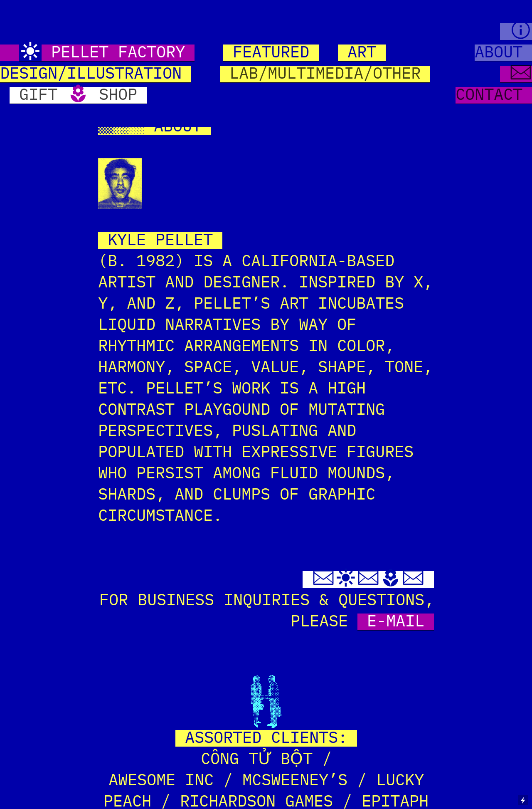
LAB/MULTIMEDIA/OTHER (325, 74)
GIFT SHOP (78, 95)
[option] (266, 183)
